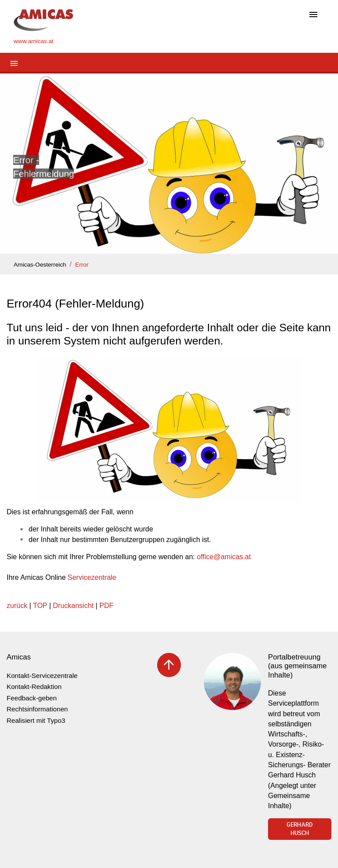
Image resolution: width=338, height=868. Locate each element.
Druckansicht (73, 606)
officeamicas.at (224, 557)
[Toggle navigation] (313, 15)
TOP (40, 606)
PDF (107, 606)
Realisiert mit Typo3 (36, 720)
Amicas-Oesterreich (40, 265)
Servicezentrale (92, 577)
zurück (17, 606)
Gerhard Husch (300, 829)
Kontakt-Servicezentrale (42, 676)
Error (82, 265)
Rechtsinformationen (37, 709)
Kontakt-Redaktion (34, 687)
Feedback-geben (32, 698)
